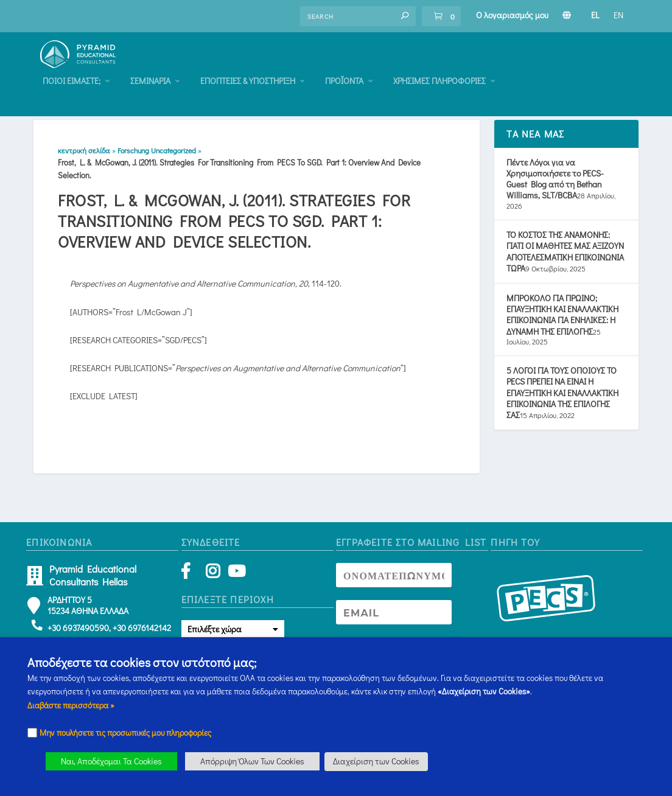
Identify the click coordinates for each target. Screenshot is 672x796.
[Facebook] (191, 579)
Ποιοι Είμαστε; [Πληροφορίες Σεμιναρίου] (204, 67)
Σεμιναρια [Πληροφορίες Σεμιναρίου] (282, 67)
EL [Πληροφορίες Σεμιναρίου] (595, 15)
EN (618, 15)
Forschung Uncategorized (157, 156)
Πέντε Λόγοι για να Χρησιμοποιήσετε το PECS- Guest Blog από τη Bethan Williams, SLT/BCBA (555, 184)
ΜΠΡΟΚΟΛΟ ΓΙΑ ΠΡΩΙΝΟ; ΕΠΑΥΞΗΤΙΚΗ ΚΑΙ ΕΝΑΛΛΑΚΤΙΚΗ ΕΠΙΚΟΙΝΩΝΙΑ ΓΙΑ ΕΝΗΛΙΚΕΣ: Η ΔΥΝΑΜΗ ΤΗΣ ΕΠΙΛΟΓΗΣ (562, 320)
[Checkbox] (32, 733)
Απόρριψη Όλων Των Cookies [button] (252, 761)
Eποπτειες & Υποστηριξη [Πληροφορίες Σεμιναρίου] (380, 67)
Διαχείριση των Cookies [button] (376, 761)
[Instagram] (213, 579)
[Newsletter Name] (394, 581)
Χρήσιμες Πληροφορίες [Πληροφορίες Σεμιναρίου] (572, 67)
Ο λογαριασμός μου (512, 15)
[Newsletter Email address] (394, 618)
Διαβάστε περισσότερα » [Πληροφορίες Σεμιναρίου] (71, 705)
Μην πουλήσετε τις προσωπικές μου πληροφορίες (125, 733)
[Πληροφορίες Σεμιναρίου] (567, 15)
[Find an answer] (358, 16)
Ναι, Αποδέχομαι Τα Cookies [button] (111, 761)
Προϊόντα (476, 67)
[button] (405, 16)
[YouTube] (235, 579)
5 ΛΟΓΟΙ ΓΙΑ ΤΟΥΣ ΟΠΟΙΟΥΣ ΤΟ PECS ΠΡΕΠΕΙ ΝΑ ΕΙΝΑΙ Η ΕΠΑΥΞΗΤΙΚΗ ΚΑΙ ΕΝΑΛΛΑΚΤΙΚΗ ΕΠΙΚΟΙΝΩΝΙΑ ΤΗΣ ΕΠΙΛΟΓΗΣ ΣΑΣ (562, 399)
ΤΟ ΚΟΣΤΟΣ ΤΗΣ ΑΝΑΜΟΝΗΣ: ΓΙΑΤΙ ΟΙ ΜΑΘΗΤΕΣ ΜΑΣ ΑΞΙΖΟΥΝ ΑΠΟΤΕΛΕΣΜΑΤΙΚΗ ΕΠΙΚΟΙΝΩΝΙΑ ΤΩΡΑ (565, 257)
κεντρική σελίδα (84, 156)
